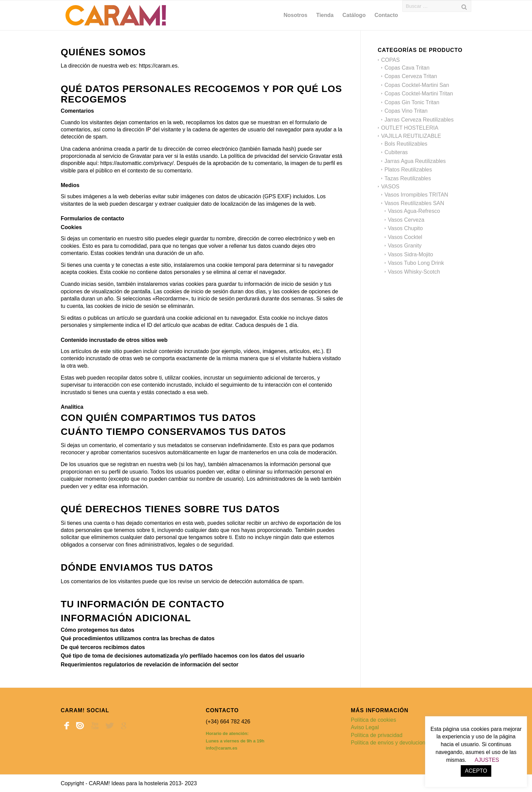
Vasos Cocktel (405, 237)
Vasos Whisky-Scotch (414, 272)
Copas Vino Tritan (406, 111)
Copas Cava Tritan (407, 68)
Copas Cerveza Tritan (411, 76)
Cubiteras (396, 152)
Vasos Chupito (405, 228)
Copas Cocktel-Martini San (417, 85)
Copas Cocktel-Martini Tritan (419, 94)
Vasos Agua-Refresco (414, 211)
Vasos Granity (405, 246)
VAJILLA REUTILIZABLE (411, 136)
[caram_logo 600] (116, 15)
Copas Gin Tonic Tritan (412, 102)
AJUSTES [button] (487, 760)
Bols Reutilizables (406, 144)
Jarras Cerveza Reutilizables (419, 120)
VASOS (390, 187)
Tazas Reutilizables (408, 178)
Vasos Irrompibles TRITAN (416, 195)
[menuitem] (296, 15)
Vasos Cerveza (406, 220)
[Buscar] (464, 6)
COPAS (390, 60)
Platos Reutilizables (408, 170)
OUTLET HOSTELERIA (410, 128)
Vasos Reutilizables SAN (414, 203)
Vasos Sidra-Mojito (410, 254)
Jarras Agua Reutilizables (415, 161)
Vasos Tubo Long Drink (416, 263)
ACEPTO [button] (476, 771)
